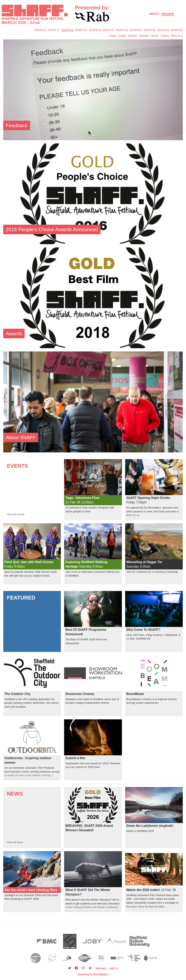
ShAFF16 (40, 30)
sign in (114, 968)
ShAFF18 (67, 30)
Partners (144, 36)
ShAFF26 (177, 30)
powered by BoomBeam (93, 974)
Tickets (165, 36)
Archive (168, 14)
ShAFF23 (136, 30)
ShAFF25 (163, 30)
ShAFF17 (54, 30)
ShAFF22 (122, 30)
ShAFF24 (149, 30)
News (113, 36)
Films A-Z (177, 36)
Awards (132, 36)
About (154, 14)
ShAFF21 (108, 30)
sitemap (101, 968)
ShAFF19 (81, 30)
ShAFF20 (95, 30)
